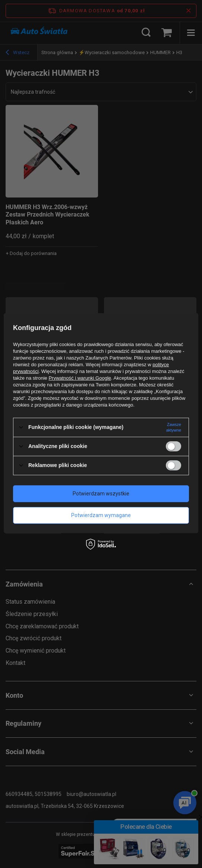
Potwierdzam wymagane (101, 515)
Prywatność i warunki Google (80, 378)
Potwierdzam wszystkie (101, 494)
